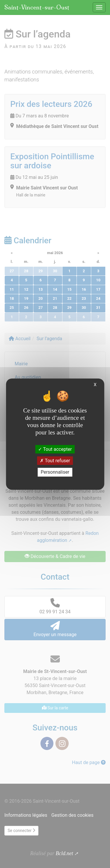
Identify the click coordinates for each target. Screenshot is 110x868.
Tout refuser (55, 461)
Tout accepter (55, 449)
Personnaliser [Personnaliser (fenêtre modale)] (55, 472)
